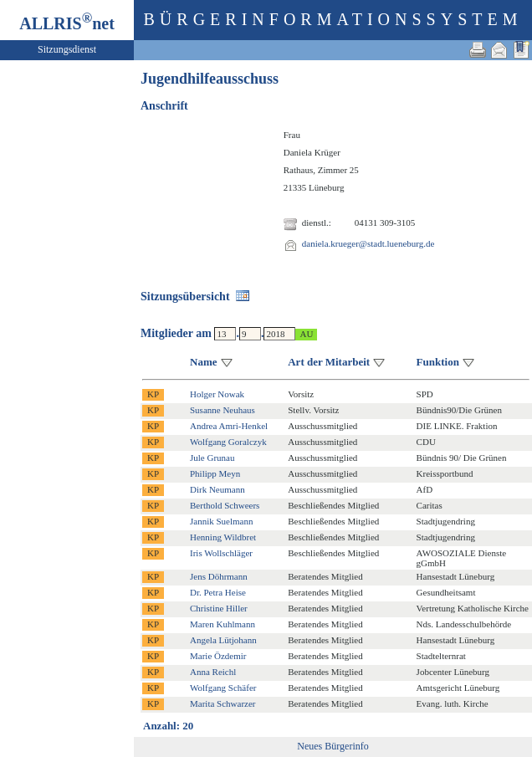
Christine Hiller (219, 608)
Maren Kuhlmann (223, 624)
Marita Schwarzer (223, 703)
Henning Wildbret (223, 537)
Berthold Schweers (225, 505)
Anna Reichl (213, 672)
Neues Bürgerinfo (332, 746)
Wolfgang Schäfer (223, 688)
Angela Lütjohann (223, 640)
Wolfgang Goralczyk (228, 442)
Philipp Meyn (215, 473)
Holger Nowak (217, 394)
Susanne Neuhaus (223, 410)
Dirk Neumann (217, 489)
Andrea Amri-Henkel (229, 426)
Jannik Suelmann (221, 521)
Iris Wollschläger (221, 553)
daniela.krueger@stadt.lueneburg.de (368, 243)
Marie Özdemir (218, 656)
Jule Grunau (212, 458)
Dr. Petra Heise (218, 592)
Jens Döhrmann (219, 576)
